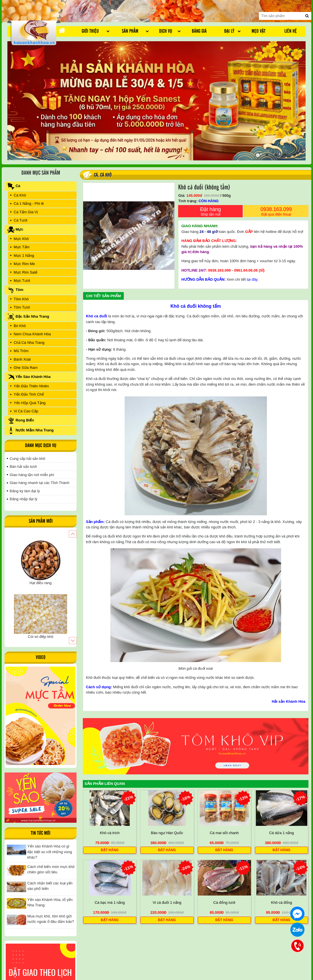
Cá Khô (106, 175)
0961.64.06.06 (246, 270)
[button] (73, 534)
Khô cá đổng (281, 903)
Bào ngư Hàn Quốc (167, 833)
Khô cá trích (110, 833)
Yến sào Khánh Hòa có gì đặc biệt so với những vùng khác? (50, 852)
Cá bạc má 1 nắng (110, 903)
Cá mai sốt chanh (224, 833)
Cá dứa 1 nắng (282, 833)
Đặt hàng (210, 212)
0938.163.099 (276, 212)
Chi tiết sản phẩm (103, 296)
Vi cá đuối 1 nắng (167, 903)
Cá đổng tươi (224, 903)
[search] (307, 16)
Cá (96, 175)
